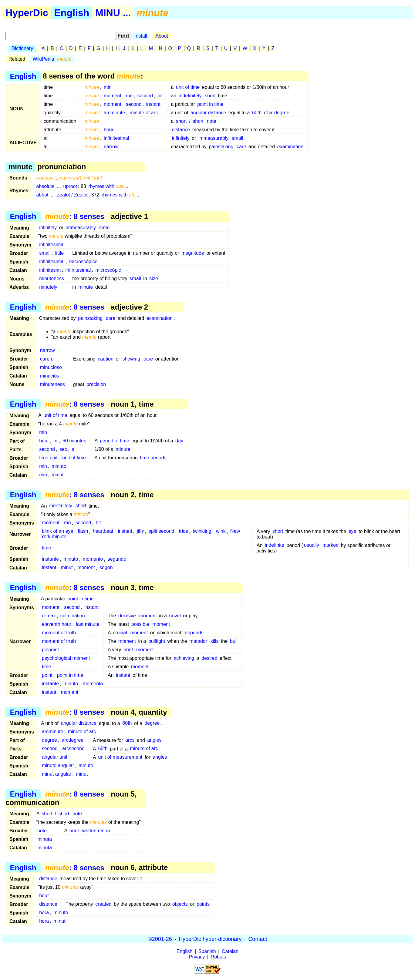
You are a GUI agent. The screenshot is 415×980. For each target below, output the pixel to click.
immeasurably (214, 138)
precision (96, 384)
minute (86, 287)
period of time (115, 441)
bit (160, 96)
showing (131, 359)
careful (47, 359)
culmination (73, 616)
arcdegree (73, 740)
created (103, 904)
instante (50, 559)
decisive (127, 616)
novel (175, 616)
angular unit (55, 757)
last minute (88, 624)
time (46, 548)
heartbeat (103, 531)
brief (128, 650)
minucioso (51, 367)
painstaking (221, 147)
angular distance (208, 113)
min (108, 87)
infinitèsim (50, 270)
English (72, 13)
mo (129, 96)
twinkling (202, 531)
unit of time (188, 87)
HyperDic (27, 13)
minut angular (57, 774)
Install (141, 36)
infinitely (181, 138)
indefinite (275, 545)
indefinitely (190, 96)
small (237, 138)
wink (221, 531)
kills (215, 641)
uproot (70, 186)
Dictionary (22, 48)
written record (97, 831)
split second (162, 531)
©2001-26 (160, 939)
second (145, 96)
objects (180, 904)
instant (153, 104)
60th (257, 113)
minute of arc (143, 113)
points (203, 904)
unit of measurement (120, 757)
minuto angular (58, 766)
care (241, 147)
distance (181, 130)
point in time (210, 104)
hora (44, 913)
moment (113, 96)
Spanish (207, 951)
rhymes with (106, 186)
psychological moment (66, 658)
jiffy (140, 531)
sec (63, 449)
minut (57, 475)
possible (140, 624)
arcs (130, 740)
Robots (219, 957)
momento (93, 559)
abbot (42, 195)
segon (106, 568)
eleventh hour (57, 624)
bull (234, 641)
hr (56, 441)
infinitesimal (116, 138)
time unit (48, 458)
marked (331, 545)
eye (353, 531)
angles (154, 740)
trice (184, 531)
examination (290, 147)
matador (198, 641)
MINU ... (113, 13)
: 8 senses (75, 216)
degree (282, 113)
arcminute (114, 113)
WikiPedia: (52, 59)
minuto (59, 466)
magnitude (193, 253)
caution (106, 359)
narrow (111, 147)
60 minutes (74, 441)
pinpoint (50, 650)
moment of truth (59, 633)
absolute (45, 186)
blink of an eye (57, 531)
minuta (45, 839)
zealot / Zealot (72, 195)
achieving (184, 658)
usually (312, 545)
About (162, 36)
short (210, 96)
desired (209, 658)
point (47, 675)
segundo (117, 559)
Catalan (230, 951)
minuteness (52, 279)
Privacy (197, 957)
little (59, 253)
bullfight (157, 641)
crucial (120, 633)
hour (109, 130)
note (212, 121)
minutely (48, 287)
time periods (153, 458)
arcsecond (73, 749)
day (179, 441)
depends (194, 633)
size (154, 279)
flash (83, 531)
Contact (258, 939)
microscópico (83, 262)
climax (49, 616)
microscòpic (108, 270)
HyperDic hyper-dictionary (210, 939)
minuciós (50, 376)
